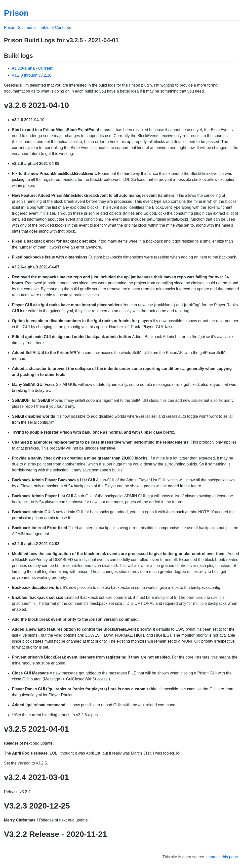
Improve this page (222, 857)
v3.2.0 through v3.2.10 (32, 75)
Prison (16, 13)
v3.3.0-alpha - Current (32, 68)
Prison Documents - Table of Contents (37, 27)
